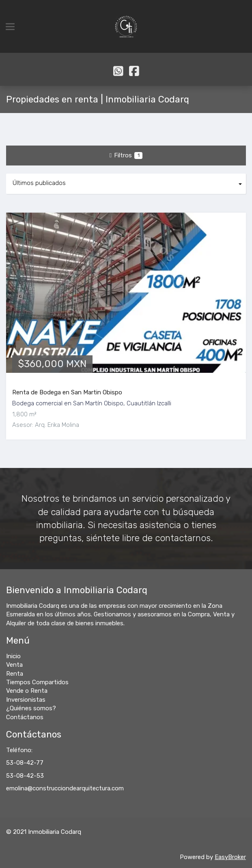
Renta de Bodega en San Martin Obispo (67, 392)
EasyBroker (230, 857)
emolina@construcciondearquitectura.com (65, 788)
